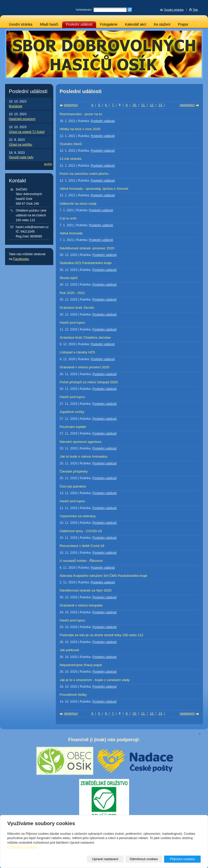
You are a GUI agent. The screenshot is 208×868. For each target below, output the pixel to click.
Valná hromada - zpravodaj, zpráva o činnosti (94, 189)
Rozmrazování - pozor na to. (81, 114)
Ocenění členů (71, 144)
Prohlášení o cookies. (22, 847)
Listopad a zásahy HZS (77, 352)
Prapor (183, 24)
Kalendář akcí (136, 24)
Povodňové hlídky (73, 695)
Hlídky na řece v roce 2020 (80, 129)
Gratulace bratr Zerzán (77, 308)
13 (161, 105)
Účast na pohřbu (21, 145)
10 (135, 105)
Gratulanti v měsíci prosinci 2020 (84, 367)
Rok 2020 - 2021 (72, 293)
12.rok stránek (71, 159)
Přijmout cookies (182, 859)
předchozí (71, 105)
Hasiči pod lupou (72, 323)
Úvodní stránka (21, 24)
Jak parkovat (69, 650)
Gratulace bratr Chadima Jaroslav (85, 337)
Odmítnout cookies (144, 859)
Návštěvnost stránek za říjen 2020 (85, 590)
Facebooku (21, 259)
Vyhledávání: (84, 10)
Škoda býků (69, 278)
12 (152, 105)
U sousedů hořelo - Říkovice (81, 561)
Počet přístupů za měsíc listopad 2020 (89, 382)
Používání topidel (73, 427)
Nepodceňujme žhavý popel (81, 665)
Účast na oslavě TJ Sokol (27, 132)
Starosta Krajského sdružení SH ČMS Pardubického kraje (103, 576)
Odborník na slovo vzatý (78, 204)
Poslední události (79, 24)
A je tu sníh (68, 218)
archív (48, 164)
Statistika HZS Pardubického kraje (86, 263)
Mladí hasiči (49, 24)
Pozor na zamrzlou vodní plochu (84, 174)
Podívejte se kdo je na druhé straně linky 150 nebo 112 (101, 635)
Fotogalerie (109, 24)
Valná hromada (71, 233)
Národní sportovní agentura (81, 442)
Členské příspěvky (74, 471)
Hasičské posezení (22, 119)
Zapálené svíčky (72, 412)
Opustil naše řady (21, 157)
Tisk (195, 10)
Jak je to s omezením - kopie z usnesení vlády (95, 680)
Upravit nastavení (105, 859)
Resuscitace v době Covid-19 (82, 546)
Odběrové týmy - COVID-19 (81, 531)
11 (143, 105)
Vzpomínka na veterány (78, 516)
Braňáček (16, 106)
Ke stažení (162, 24)
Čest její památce (73, 486)
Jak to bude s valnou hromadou (84, 456)
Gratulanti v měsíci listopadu (81, 605)
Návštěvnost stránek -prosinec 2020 (87, 248)
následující (187, 105)
